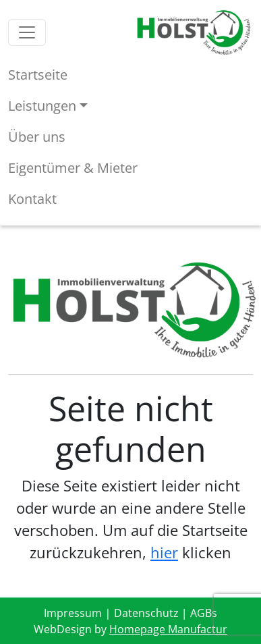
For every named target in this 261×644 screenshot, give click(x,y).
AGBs (204, 613)
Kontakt (32, 199)
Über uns (37, 137)
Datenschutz (146, 613)
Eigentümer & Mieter (73, 168)
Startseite (38, 75)
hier (164, 552)
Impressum (73, 613)
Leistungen (42, 106)
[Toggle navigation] (27, 32)
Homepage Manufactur (168, 629)
